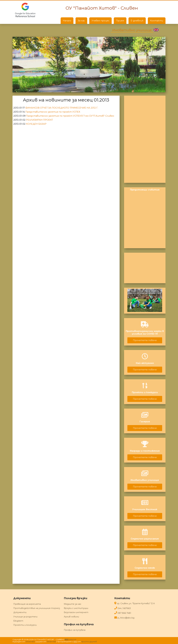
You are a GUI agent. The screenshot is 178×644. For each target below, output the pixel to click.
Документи (20, 612)
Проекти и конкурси (25, 625)
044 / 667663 (124, 608)
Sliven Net (51, 642)
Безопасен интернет (76, 612)
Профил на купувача (75, 630)
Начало (67, 21)
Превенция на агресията (27, 604)
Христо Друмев (89, 642)
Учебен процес (100, 21)
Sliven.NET (30, 642)
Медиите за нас (73, 604)
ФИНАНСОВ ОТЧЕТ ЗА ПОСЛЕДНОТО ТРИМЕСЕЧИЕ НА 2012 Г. (62, 108)
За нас (81, 21)
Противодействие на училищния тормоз (37, 608)
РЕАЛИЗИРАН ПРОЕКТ (39, 120)
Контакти (157, 21)
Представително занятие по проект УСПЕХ (53, 112)
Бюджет (18, 621)
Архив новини (71, 617)
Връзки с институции (76, 608)
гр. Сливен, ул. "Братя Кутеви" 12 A (136, 603)
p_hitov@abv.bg (126, 618)
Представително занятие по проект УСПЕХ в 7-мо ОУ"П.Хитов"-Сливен (70, 116)
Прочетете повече (145, 340)
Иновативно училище (132, 30)
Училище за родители (25, 617)
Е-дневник (137, 21)
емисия (70, 639)
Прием (120, 21)
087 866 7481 (124, 613)
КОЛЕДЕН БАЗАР (36, 124)
